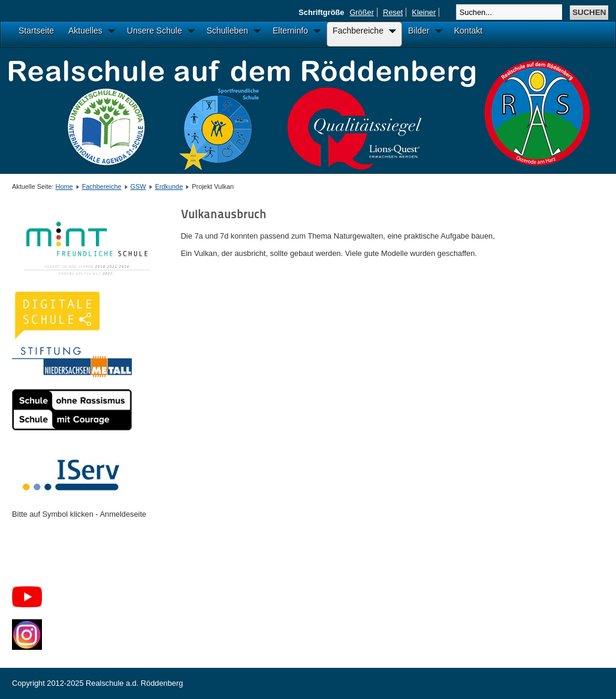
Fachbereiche (102, 186)
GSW (138, 186)
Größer (362, 12)
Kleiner (424, 12)
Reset (393, 12)
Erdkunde (169, 186)
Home (64, 186)
